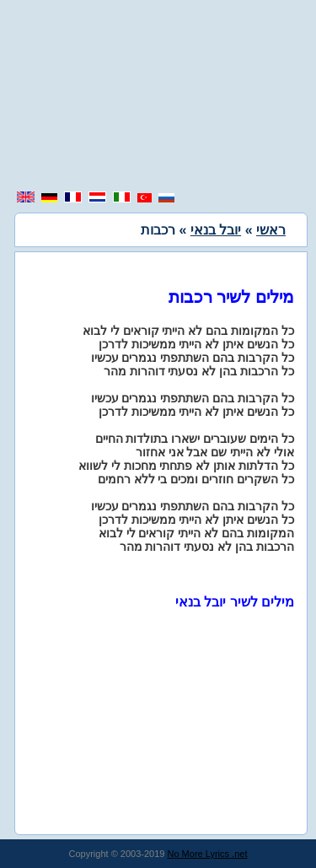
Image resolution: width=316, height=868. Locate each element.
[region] (158, 97)
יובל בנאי (216, 230)
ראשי (271, 230)
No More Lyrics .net (208, 854)
